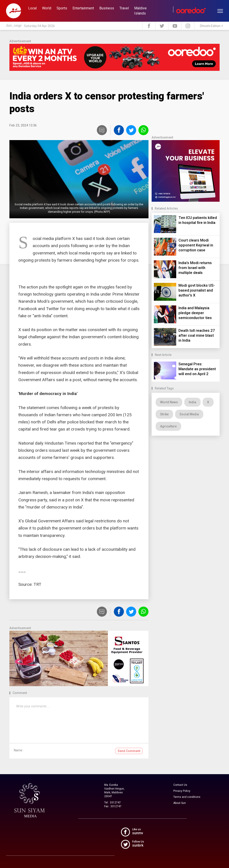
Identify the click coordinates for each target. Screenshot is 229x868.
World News (169, 402)
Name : (19, 750)
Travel (124, 8)
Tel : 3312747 (112, 803)
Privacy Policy (182, 791)
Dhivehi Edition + (211, 26)
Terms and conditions (187, 797)
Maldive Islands (140, 11)
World (47, 8)
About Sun (180, 803)
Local (32, 8)
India (192, 402)
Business (107, 8)
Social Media (189, 414)
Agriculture (168, 426)
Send (129, 751)
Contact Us (180, 785)
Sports (62, 8)
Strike (164, 414)
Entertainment (83, 8)
